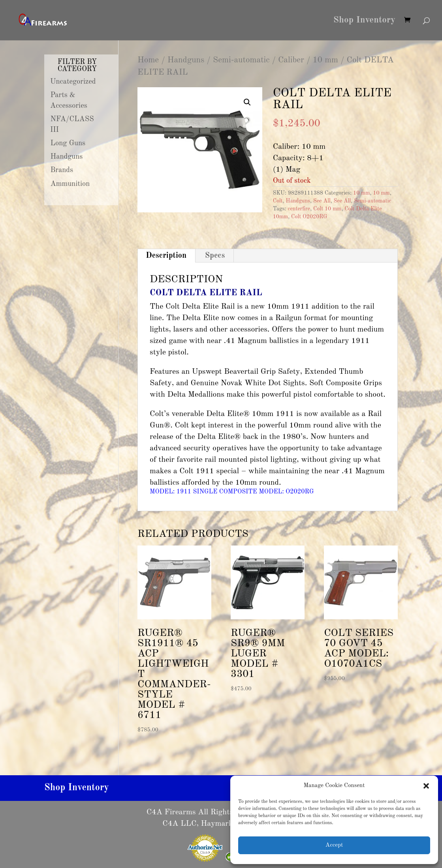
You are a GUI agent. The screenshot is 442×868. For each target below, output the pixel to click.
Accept (334, 845)
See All (322, 201)
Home (148, 60)
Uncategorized (73, 82)
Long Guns (68, 143)
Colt (278, 201)
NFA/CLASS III (72, 125)
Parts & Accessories (69, 100)
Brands (62, 170)
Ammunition (70, 184)
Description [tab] (166, 256)
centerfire (299, 209)
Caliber (291, 60)
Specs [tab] (215, 256)
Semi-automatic (241, 60)
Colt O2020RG (309, 217)
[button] (426, 786)
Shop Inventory (364, 21)
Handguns (186, 60)
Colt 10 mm (327, 209)
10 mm (325, 60)
